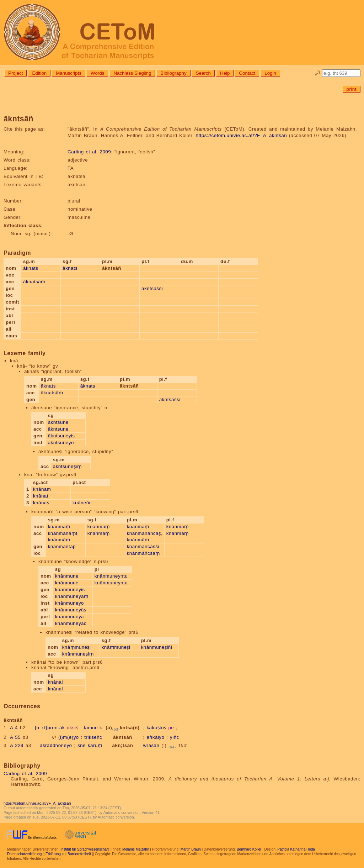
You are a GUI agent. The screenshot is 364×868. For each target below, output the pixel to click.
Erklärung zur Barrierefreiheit (68, 854)
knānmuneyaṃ (72, 596)
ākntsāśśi (152, 288)
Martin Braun (191, 849)
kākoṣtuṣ (156, 728)
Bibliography (173, 73)
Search (203, 73)
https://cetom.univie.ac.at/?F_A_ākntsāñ (242, 135)
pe (171, 728)
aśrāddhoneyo (56, 745)
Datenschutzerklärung (24, 854)
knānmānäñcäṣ (144, 533)
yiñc (175, 737)
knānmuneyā (69, 617)
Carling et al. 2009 (89, 152)
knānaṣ (41, 503)
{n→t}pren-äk (50, 728)
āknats (31, 268)
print (352, 89)
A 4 (14, 728)
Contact (247, 73)
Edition (39, 73)
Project (15, 73)
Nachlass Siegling (132, 73)
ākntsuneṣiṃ (67, 466)
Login (270, 73)
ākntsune (58, 422)
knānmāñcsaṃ (143, 553)
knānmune (67, 576)
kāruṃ (95, 745)
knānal (55, 682)
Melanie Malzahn (136, 849)
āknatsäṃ (34, 282)
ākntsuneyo (61, 443)
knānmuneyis (70, 590)
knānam (42, 489)
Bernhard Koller (249, 849)
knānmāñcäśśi (143, 546)
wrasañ (151, 745)
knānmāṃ (59, 527)
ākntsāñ (123, 737)
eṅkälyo (155, 737)
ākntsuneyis (61, 436)
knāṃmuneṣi (77, 647)
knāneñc (82, 503)
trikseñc (93, 737)
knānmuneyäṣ (71, 610)
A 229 (17, 745)
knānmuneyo (69, 603)
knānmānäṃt (63, 533)
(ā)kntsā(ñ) (122, 728)
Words (97, 73)
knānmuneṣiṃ (78, 654)
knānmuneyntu (111, 576)
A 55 (15, 737)
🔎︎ (318, 73)
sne (82, 745)
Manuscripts (69, 73)
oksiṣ (73, 728)
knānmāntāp (62, 546)
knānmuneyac (71, 623)
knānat (41, 496)
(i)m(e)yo (69, 737)
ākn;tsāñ (122, 745)
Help (225, 73)
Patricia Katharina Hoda (296, 849)
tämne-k (93, 728)
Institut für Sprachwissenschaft (85, 849)
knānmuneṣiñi (157, 647)
